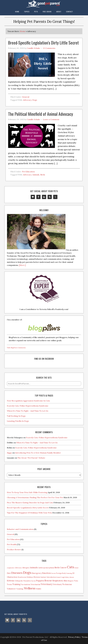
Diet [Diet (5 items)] (9, 573)
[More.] (22, 265)
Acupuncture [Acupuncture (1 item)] (11, 568)
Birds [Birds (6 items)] (57, 568)
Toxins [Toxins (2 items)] (9, 584)
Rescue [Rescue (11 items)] (48, 580)
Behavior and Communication (20, 529)
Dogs (35, 100)
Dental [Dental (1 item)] (76, 568)
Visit (16, 348)
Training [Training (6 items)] (16, 584)
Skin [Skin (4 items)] (66, 581)
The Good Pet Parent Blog (44, 4)
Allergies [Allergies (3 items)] (26, 568)
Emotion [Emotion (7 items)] (46, 573)
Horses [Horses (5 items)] (37, 577)
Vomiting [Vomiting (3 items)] (20, 589)
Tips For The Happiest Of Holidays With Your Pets (29, 513)
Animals (36, 175)
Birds (43, 175)
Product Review (14, 549)
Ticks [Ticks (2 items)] (76, 581)
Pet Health (12, 544)
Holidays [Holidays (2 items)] (30, 577)
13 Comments (49, 48)
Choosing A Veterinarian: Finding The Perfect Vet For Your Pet (35, 497)
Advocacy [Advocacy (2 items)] (18, 568)
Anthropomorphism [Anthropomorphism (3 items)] (46, 568)
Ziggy (9, 453)
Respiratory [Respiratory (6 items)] (58, 581)
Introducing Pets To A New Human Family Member (38, 453)
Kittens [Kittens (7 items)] (11, 581)
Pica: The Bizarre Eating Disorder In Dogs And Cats (30, 503)
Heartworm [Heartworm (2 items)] (22, 577)
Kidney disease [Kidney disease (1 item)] (69, 577)
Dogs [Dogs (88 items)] (27, 572)
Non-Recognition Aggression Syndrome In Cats (28, 401)
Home (23, 31)
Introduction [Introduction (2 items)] (51, 577)
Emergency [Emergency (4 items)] (37, 573)
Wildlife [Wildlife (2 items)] (38, 589)
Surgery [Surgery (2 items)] (71, 581)
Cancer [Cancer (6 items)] (63, 568)
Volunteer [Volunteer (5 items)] (11, 589)
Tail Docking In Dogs (16, 416)
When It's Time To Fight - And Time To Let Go (28, 411)
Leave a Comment (51, 119)
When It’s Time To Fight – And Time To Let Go (37, 443)
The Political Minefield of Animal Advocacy (41, 114)
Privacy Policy (74, 637)
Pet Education (28, 172)
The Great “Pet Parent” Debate (31, 458)
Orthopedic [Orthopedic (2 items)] (19, 581)
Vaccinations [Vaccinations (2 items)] (26, 584)
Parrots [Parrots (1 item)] (33, 581)
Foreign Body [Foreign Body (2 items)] (61, 573)
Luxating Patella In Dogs (18, 421)
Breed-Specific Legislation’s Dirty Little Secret (43, 43)
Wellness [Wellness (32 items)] (30, 588)
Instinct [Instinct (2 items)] (43, 577)
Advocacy (27, 100)
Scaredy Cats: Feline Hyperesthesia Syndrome (28, 406)
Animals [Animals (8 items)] (34, 567)
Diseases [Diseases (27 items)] (17, 573)
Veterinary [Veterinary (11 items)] (47, 584)
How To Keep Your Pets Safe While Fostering (27, 492)
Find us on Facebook (44, 359)
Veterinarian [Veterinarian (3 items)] (36, 584)
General (26, 97)
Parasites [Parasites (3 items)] (27, 581)
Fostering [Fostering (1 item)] (69, 573)
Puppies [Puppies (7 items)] (40, 581)
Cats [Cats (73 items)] (71, 567)
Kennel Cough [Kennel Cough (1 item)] (61, 577)
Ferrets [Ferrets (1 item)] (53, 573)
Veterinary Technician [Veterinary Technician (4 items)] (62, 584)
